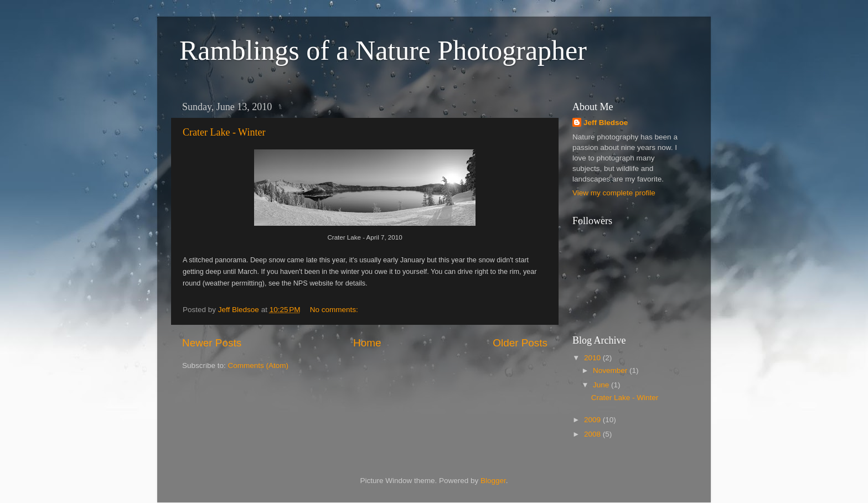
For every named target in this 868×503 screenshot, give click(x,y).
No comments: (335, 310)
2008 (593, 434)
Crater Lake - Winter (224, 132)
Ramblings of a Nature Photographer (383, 50)
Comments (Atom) (259, 365)
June (602, 385)
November (611, 370)
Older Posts (520, 343)
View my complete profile (614, 193)
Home (367, 343)
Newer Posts (212, 343)
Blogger (493, 481)
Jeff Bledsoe (606, 123)
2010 (593, 358)
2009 (593, 420)
